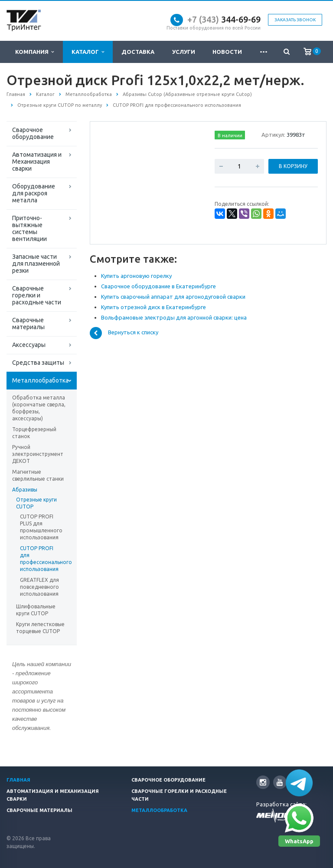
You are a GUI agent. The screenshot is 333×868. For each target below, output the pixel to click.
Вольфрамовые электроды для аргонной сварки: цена (174, 317)
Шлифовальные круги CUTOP (36, 610)
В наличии (230, 135)
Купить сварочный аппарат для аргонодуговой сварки (173, 297)
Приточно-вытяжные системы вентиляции (29, 228)
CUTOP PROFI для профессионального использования (42, 559)
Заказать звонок (295, 20)
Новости (227, 52)
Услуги (184, 52)
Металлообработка (40, 380)
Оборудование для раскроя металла (34, 193)
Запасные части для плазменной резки (36, 264)
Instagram (263, 782)
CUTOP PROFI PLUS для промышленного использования (41, 527)
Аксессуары (29, 345)
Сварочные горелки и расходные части (37, 295)
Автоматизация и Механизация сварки (37, 162)
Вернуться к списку (124, 333)
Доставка (138, 52)
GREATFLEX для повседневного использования (39, 587)
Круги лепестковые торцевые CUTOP (40, 628)
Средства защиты (38, 363)
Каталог (88, 52)
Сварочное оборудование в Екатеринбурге (158, 286)
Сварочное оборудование (33, 133)
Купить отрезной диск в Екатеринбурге (153, 307)
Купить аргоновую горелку (136, 276)
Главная (18, 780)
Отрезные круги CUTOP (36, 503)
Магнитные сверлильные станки (38, 475)
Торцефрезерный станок (34, 433)
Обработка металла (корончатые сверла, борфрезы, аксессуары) (39, 408)
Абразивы (25, 490)
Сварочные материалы (28, 323)
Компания (34, 52)
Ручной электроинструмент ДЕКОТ (38, 454)
